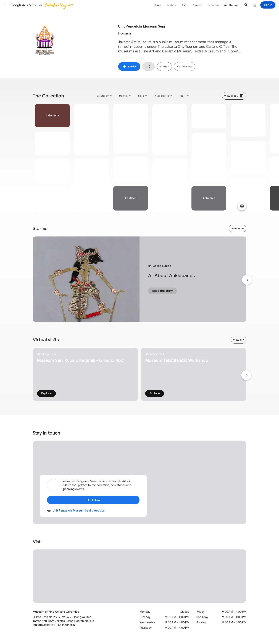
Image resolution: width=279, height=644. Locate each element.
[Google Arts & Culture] (41, 5)
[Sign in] (268, 5)
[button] (5, 5)
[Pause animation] (242, 206)
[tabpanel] (52, 157)
